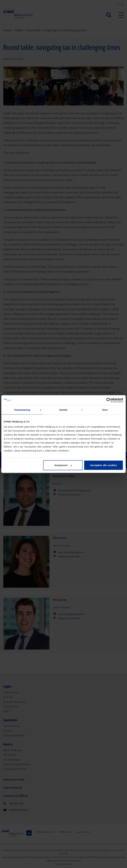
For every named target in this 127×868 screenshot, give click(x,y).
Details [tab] (63, 410)
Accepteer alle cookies (104, 465)
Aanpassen (63, 465)
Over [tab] (105, 410)
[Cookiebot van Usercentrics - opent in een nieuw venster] (109, 400)
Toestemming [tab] (22, 410)
